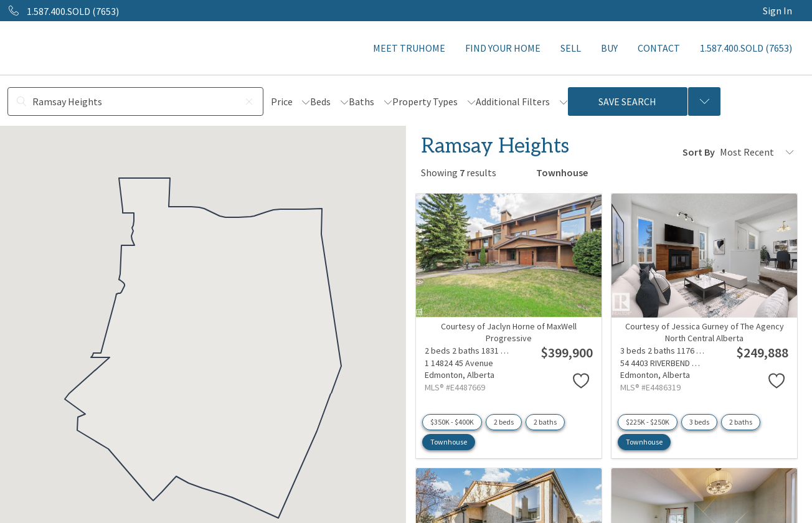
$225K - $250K (648, 422)
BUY (609, 48)
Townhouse (449, 442)
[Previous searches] (704, 101)
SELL (571, 48)
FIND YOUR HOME (503, 48)
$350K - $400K (452, 422)
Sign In (777, 11)
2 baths (545, 422)
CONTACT (659, 48)
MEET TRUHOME (409, 48)
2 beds (504, 422)
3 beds (699, 422)
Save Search (627, 101)
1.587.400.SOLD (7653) (746, 48)
